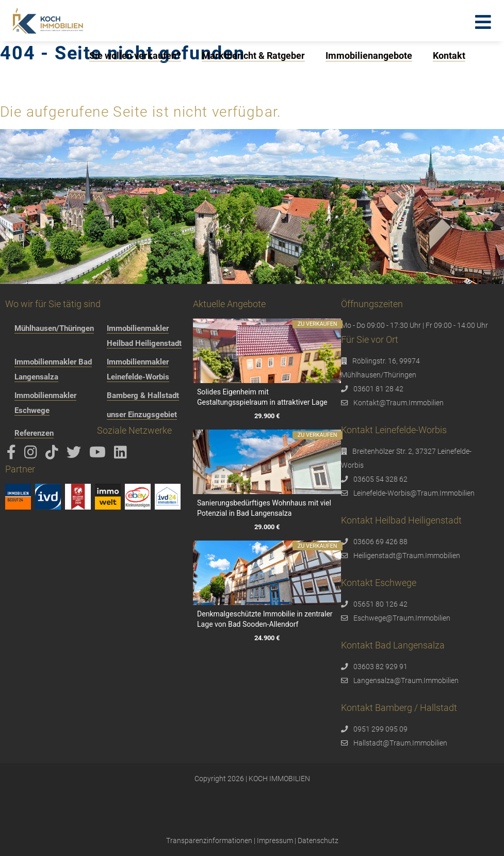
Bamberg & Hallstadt (143, 395)
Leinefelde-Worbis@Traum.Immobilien (414, 493)
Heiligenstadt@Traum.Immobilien (407, 556)
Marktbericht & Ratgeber (253, 56)
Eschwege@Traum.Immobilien (402, 618)
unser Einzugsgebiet (142, 415)
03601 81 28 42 (378, 389)
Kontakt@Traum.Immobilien (399, 403)
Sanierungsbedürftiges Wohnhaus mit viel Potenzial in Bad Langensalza (264, 508)
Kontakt (449, 56)
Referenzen (34, 433)
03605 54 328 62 (380, 479)
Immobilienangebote (369, 56)
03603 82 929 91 (380, 667)
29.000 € (267, 527)
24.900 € (267, 638)
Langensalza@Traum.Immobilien (406, 680)
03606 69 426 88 (380, 542)
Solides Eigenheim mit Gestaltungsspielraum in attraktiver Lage (262, 397)
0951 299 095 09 (380, 729)
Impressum (275, 841)
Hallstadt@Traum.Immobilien (400, 743)
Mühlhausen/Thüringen (54, 328)
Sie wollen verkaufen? (135, 56)
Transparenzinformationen (209, 841)
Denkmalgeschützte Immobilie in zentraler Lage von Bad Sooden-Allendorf (265, 619)
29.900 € (267, 416)
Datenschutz (318, 841)
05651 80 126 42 (380, 604)
